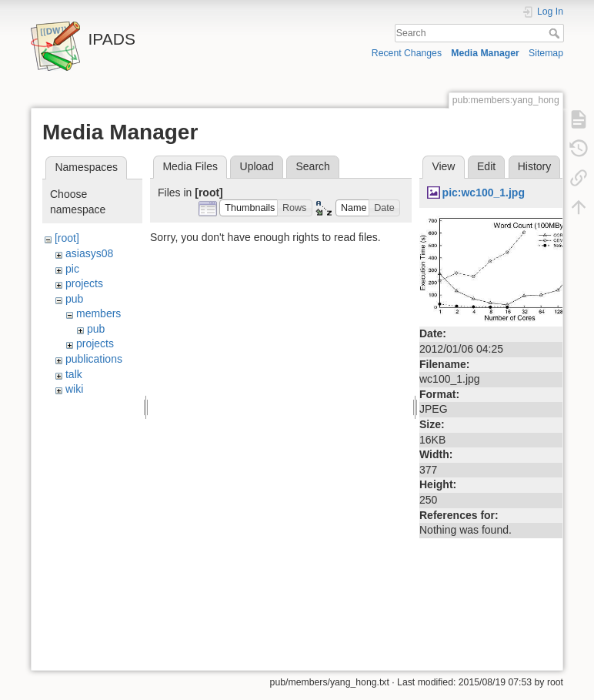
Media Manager (485, 53)
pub (74, 299)
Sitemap (546, 53)
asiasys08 (89, 253)
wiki (74, 389)
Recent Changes (407, 53)
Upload (257, 166)
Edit (486, 166)
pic (72, 269)
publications (94, 359)
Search (556, 33)
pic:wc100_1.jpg (484, 193)
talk (74, 374)
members (98, 313)
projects (84, 283)
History (535, 166)
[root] (67, 238)
